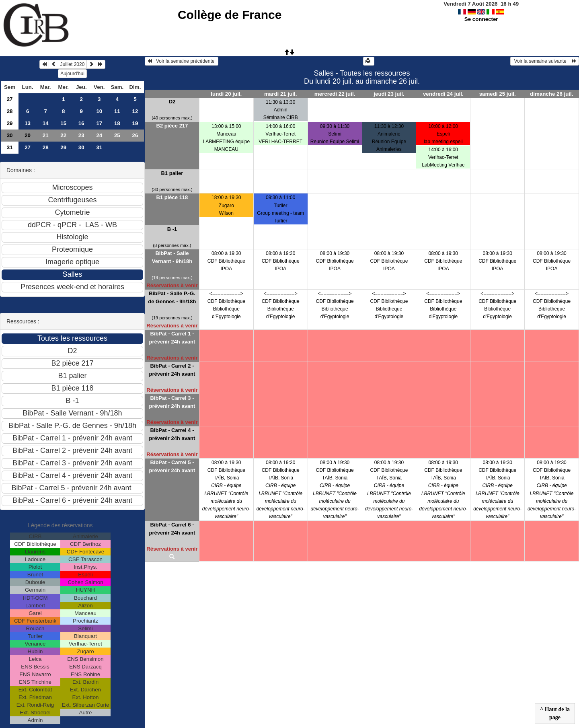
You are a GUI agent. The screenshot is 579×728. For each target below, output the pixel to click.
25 (117, 135)
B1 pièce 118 (172, 197)
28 (10, 111)
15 (63, 123)
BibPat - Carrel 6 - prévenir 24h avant (172, 529)
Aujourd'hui (72, 74)
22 (63, 135)
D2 (172, 102)
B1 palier (172, 173)
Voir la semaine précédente (182, 61)
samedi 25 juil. (498, 94)
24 (99, 135)
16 (81, 123)
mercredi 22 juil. (335, 94)
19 (135, 123)
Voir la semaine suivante (545, 61)
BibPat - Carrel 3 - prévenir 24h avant (172, 402)
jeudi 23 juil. (389, 94)
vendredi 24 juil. (443, 94)
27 (10, 99)
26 (135, 135)
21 (46, 135)
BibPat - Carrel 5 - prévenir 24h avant (172, 466)
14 (46, 123)
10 (99, 111)
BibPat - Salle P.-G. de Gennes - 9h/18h (172, 297)
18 (117, 123)
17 (99, 123)
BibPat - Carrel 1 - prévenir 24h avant (172, 338)
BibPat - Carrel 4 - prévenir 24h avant (172, 434)
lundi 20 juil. (226, 94)
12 (135, 111)
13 (28, 123)
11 (117, 111)
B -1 (172, 229)
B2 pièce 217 (172, 126)
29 (10, 123)
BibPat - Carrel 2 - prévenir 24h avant (172, 370)
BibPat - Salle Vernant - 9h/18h (172, 257)
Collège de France (230, 15)
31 (10, 147)
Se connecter (481, 19)
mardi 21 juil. (280, 94)
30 (10, 135)
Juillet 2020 (73, 64)
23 (81, 135)
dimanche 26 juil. (551, 94)
